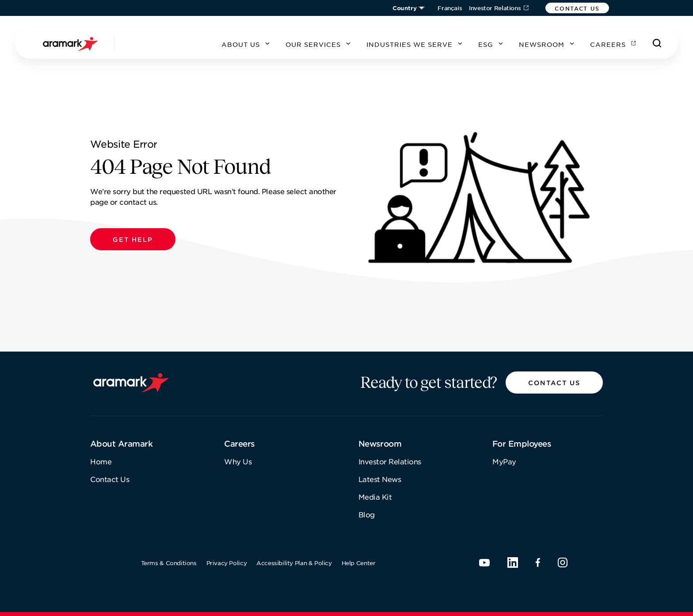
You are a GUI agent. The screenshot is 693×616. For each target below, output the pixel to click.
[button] (577, 8)
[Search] (657, 43)
